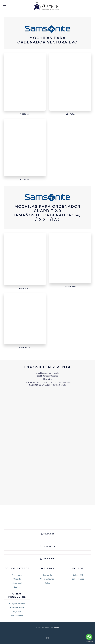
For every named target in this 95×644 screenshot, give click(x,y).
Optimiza (56, 628)
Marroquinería (17, 615)
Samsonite (47, 575)
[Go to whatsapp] (89, 637)
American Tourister (47, 579)
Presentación (17, 575)
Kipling (47, 583)
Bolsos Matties (78, 579)
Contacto (17, 579)
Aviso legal (17, 583)
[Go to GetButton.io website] (89, 642)
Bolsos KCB (78, 575)
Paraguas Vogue (17, 607)
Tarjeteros (17, 611)
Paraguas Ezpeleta (17, 603)
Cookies (17, 587)
